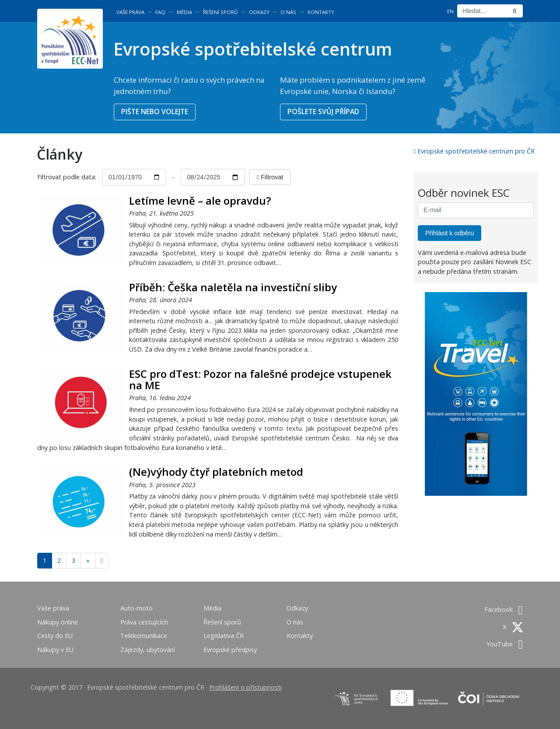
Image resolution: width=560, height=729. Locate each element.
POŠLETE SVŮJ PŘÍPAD (323, 112)
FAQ (160, 12)
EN (450, 11)
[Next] (102, 561)
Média (184, 12)
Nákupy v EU (55, 650)
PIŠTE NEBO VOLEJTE (155, 112)
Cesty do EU (55, 636)
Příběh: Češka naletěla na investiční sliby (233, 287)
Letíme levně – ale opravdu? (200, 201)
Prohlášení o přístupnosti (245, 687)
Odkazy (259, 12)
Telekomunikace (144, 636)
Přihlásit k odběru (450, 233)
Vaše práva (130, 12)
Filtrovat (270, 177)
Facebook (504, 609)
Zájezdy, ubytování (148, 650)
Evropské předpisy (230, 650)
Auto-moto (136, 608)
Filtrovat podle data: (68, 177)
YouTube (505, 644)
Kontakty (321, 12)
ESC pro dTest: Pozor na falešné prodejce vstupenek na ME (260, 379)
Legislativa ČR (224, 636)
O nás (288, 12)
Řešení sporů (220, 12)
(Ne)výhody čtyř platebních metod (216, 472)
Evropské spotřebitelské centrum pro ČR (474, 151)
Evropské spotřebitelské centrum (253, 49)
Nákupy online (58, 622)
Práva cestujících (144, 622)
